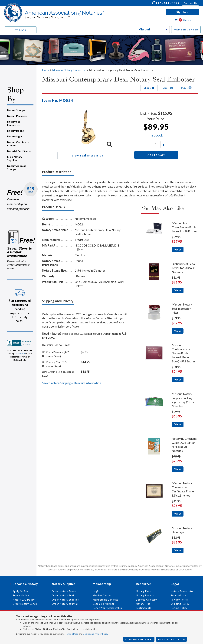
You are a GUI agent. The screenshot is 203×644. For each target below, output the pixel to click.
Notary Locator (145, 595)
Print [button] (187, 88)
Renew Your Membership (107, 608)
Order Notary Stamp (64, 591)
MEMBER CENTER (186, 29)
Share (149, 88)
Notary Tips (143, 604)
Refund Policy (179, 608)
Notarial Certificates (19, 151)
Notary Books (15, 131)
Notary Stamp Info (182, 591)
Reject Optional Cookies (171, 639)
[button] (182, 12)
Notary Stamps (16, 110)
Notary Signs (15, 136)
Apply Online (20, 591)
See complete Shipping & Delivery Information (72, 383)
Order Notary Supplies (65, 600)
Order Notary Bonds (25, 604)
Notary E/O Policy (24, 600)
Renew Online (21, 595)
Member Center (102, 595)
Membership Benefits (105, 600)
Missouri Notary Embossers (69, 70)
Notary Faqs (143, 591)
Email (168, 88)
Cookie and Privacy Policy (95, 634)
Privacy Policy (179, 600)
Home (46, 70)
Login (96, 591)
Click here (20, 353)
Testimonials (144, 608)
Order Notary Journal (65, 604)
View (178, 250)
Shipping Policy (180, 604)
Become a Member (103, 604)
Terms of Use (72, 634)
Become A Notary (146, 600)
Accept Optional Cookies (139, 639)
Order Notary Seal (63, 595)
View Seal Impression (87, 155)
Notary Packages (17, 116)
